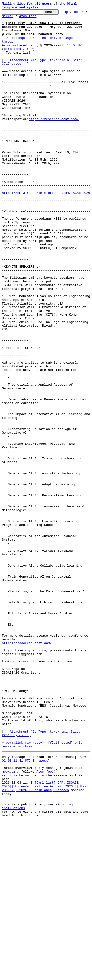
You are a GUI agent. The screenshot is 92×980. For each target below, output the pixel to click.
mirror (23, 19)
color (7, 19)
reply (37, 890)
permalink (13, 58)
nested (65, 890)
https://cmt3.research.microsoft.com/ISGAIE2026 (46, 230)
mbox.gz (9, 923)
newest (42, 910)
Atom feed (43, 19)
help (72, 14)
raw (30, 58)
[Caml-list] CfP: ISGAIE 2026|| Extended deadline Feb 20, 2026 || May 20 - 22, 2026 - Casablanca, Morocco (45, 941)
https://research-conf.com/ (54, 142)
